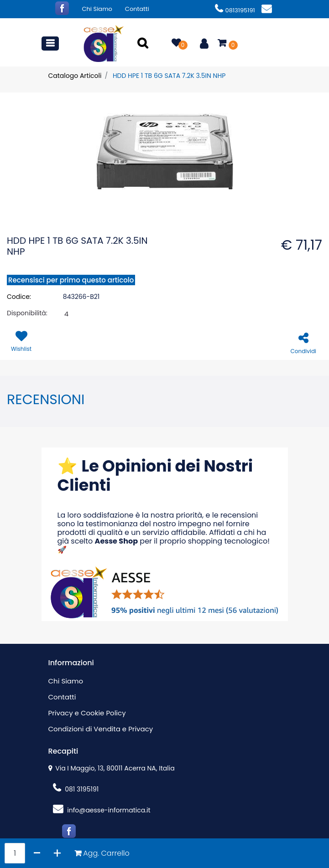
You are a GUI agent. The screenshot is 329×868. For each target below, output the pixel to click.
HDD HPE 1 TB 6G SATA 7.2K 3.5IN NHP (169, 76)
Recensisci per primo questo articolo (71, 280)
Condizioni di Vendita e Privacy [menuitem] (101, 729)
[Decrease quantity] (37, 853)
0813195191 (235, 10)
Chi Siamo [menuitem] (97, 9)
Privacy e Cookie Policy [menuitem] (87, 713)
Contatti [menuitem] (137, 9)
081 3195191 (76, 789)
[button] (144, 44)
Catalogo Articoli (75, 76)
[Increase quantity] (57, 853)
